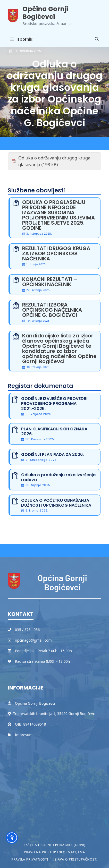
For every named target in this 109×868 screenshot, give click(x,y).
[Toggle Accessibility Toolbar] (12, 838)
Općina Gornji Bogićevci (45, 13)
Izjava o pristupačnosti (76, 859)
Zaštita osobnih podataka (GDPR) (55, 845)
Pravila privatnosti (30, 859)
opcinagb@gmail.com (33, 640)
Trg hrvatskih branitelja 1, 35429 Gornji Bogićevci (54, 714)
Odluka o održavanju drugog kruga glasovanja (54, 161)
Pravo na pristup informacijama (54, 852)
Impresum (24, 735)
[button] (97, 39)
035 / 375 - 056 (27, 630)
